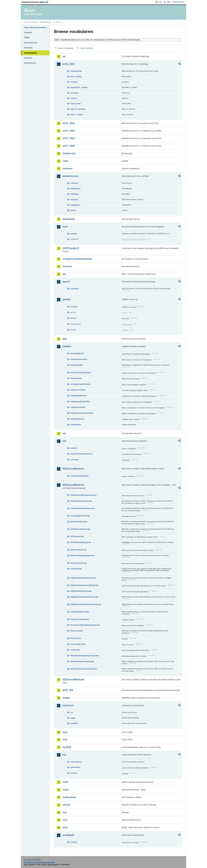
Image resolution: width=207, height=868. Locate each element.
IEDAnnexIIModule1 (73, 469)
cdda (65, 161)
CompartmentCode (79, 563)
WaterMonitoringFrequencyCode (85, 656)
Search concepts (87, 48)
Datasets (28, 32)
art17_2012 (69, 138)
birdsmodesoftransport (81, 372)
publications (69, 797)
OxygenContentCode (80, 619)
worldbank (68, 835)
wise (65, 827)
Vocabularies (30, 53)
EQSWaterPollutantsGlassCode (84, 597)
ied (64, 441)
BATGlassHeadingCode (81, 542)
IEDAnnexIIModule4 (73, 680)
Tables (27, 37)
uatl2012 (74, 723)
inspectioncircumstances (82, 454)
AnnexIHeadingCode (80, 476)
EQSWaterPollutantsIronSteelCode (86, 604)
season (74, 98)
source (74, 318)
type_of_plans (77, 114)
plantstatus (75, 767)
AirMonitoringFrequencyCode (84, 495)
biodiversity (69, 153)
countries (75, 289)
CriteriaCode (76, 569)
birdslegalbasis (77, 353)
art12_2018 (69, 123)
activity (74, 234)
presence (75, 93)
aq (64, 56)
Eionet (35, 22)
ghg (65, 339)
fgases (66, 282)
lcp (64, 755)
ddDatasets (76, 189)
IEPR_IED (68, 690)
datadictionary (71, 176)
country (74, 842)
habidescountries (78, 390)
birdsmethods (77, 365)
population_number (79, 87)
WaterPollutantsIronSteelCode (84, 669)
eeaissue (74, 199)
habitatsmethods (78, 407)
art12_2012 (69, 64)
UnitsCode (75, 650)
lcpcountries (76, 762)
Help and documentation (35, 27)
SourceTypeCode (78, 644)
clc (72, 712)
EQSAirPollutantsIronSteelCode (84, 585)
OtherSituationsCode (80, 612)
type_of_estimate (78, 109)
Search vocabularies (66, 48)
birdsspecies (76, 378)
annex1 (74, 448)
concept (74, 307)
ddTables (75, 194)
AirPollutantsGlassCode (81, 501)
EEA (36, 2)
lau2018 (67, 747)
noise (66, 790)
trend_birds (76, 104)
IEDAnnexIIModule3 (73, 485)
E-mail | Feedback (32, 860)
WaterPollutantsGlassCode (82, 661)
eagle (73, 718)
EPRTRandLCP (71, 248)
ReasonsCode (77, 631)
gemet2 (67, 299)
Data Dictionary (45, 22)
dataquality (69, 219)
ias (64, 433)
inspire (66, 698)
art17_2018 (69, 146)
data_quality (76, 76)
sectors (74, 773)
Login (160, 2)
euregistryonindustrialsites (77, 259)
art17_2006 (69, 131)
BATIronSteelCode (79, 550)
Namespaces (30, 63)
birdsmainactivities (79, 359)
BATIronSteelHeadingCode (82, 556)
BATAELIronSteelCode (80, 529)
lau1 (65, 732)
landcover (68, 705)
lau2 (65, 740)
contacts (74, 183)
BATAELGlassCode (79, 522)
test (65, 812)
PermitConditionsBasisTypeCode (85, 625)
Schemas (28, 48)
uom (65, 820)
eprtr (65, 227)
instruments (76, 425)
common (67, 168)
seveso (67, 805)
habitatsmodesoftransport (82, 413)
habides (67, 346)
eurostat (67, 266)
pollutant (74, 460)
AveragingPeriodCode (80, 516)
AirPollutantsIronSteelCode (83, 508)
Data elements (31, 43)
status (73, 210)
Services (28, 58)
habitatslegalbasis (79, 396)
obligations (75, 205)
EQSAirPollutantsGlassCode (83, 578)
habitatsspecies (77, 419)
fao (64, 274)
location (74, 82)
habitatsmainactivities (80, 401)
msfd (65, 782)
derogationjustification (80, 384)
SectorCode (76, 638)
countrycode (76, 71)
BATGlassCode (77, 536)
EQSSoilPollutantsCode (81, 591)
